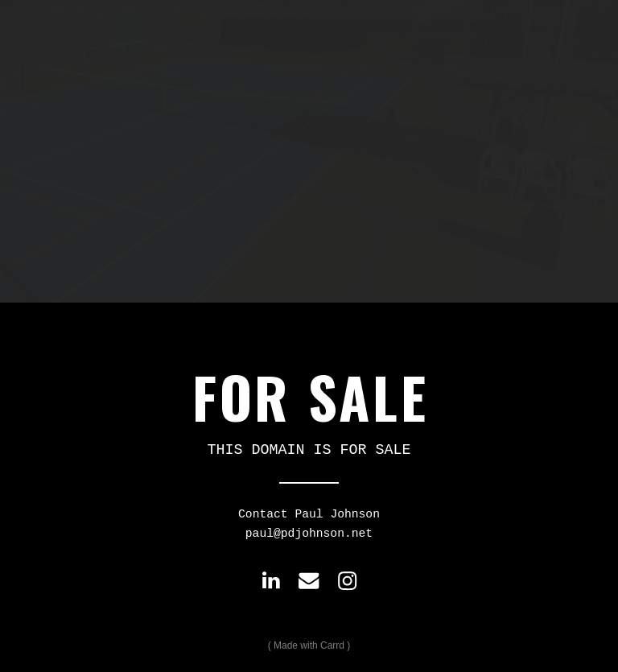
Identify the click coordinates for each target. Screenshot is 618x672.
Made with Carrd (309, 645)
